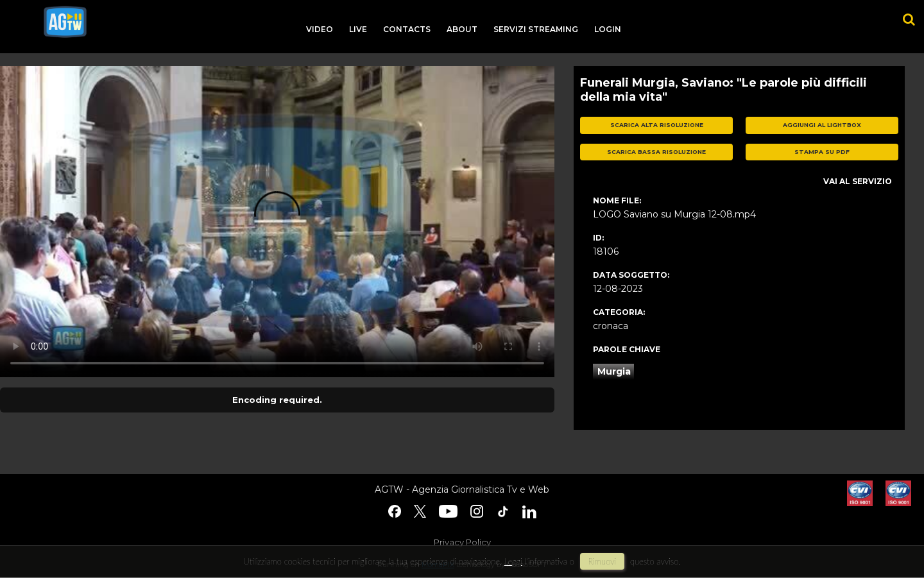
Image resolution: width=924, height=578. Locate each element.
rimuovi (603, 561)
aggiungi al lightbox (822, 125)
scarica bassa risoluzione (656, 152)
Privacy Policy (462, 542)
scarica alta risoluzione (657, 125)
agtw (65, 22)
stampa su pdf (822, 152)
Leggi (513, 561)
